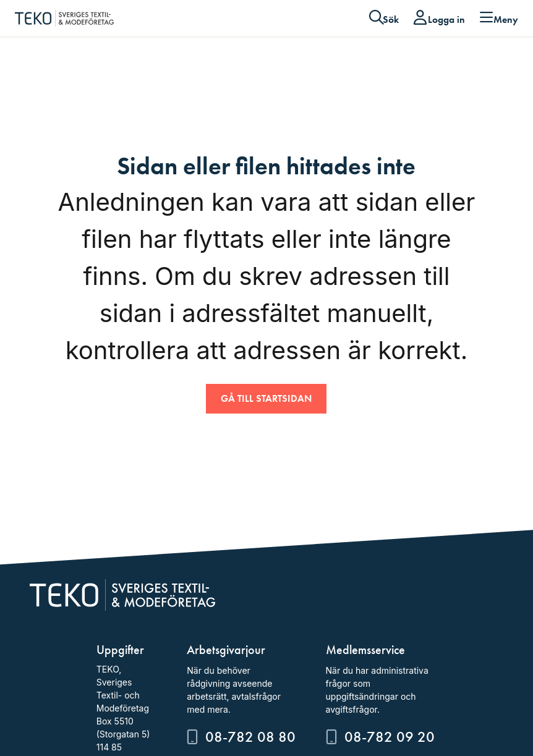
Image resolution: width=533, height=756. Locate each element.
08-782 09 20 (390, 737)
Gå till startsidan (266, 398)
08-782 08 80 (250, 737)
